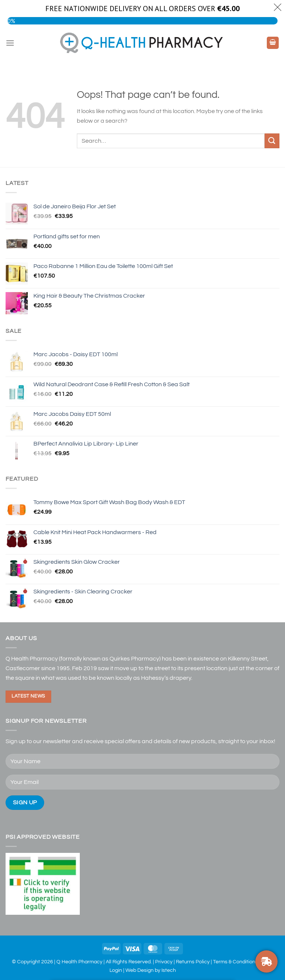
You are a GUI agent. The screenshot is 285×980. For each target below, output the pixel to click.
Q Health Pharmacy (79, 962)
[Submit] (272, 141)
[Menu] (10, 43)
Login (116, 970)
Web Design (140, 970)
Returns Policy (193, 962)
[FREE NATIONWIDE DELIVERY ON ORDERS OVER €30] (266, 961)
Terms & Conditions (235, 962)
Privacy (164, 962)
